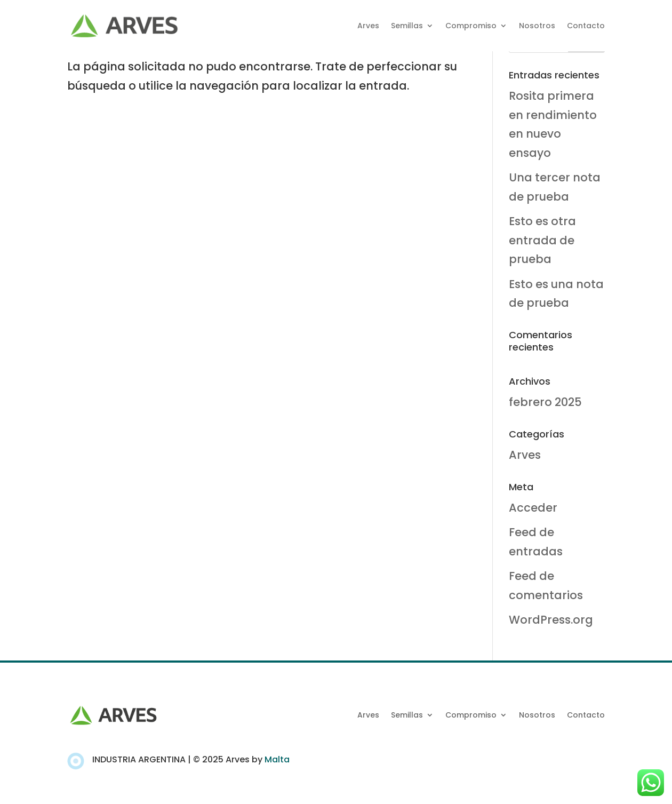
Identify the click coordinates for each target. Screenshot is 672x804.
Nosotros (537, 26)
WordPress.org (551, 620)
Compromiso (471, 26)
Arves (368, 26)
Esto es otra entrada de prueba (542, 240)
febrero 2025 (545, 402)
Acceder (533, 508)
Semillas (407, 26)
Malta (277, 759)
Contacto (586, 26)
